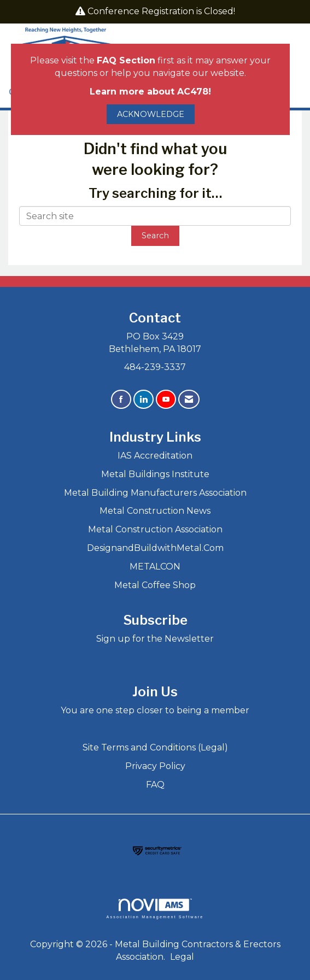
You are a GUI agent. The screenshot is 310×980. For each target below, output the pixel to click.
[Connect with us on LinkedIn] (144, 399)
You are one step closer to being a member (155, 710)
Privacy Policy (155, 766)
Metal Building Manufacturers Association (155, 493)
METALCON (155, 567)
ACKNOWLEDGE (151, 114)
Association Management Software (155, 909)
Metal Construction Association (155, 529)
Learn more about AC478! (150, 92)
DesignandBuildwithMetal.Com (155, 548)
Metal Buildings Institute (155, 474)
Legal (182, 957)
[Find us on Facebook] (121, 399)
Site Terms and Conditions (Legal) (155, 747)
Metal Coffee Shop (155, 585)
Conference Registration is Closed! (161, 11)
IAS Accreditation (155, 456)
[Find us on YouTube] (166, 399)
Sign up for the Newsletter (155, 639)
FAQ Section (126, 60)
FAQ (155, 785)
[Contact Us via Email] (189, 399)
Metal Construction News (155, 511)
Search (155, 236)
